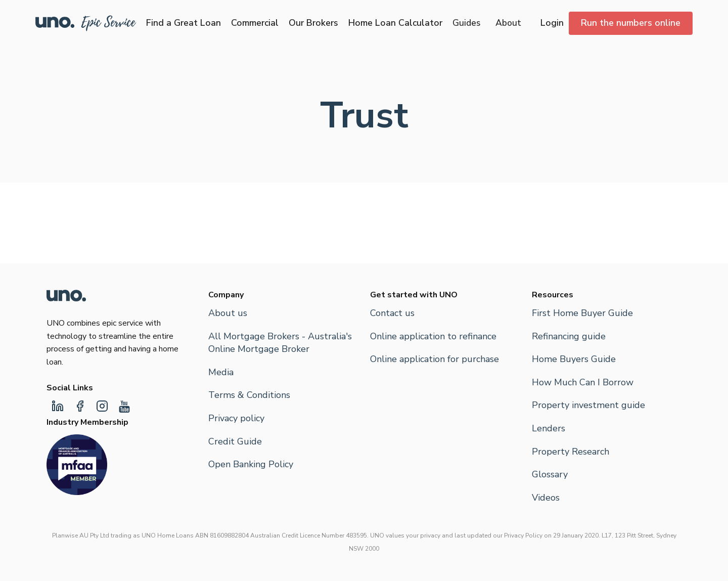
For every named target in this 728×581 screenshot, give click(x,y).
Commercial (255, 23)
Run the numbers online (631, 23)
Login (552, 23)
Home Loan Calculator (395, 23)
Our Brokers (313, 23)
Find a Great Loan (184, 23)
